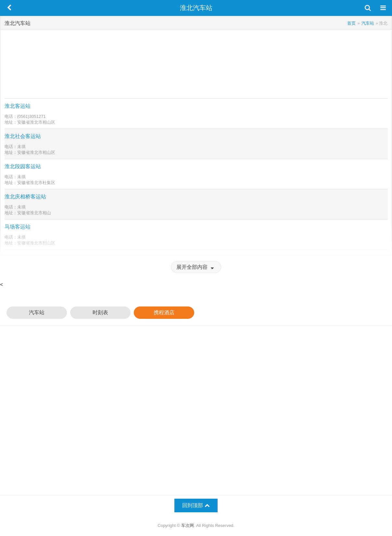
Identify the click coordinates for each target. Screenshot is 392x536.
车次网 (188, 525)
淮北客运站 (18, 106)
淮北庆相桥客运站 (25, 197)
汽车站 (37, 312)
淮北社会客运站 (23, 136)
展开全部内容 (196, 267)
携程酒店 (164, 312)
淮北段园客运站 (23, 166)
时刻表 (100, 312)
